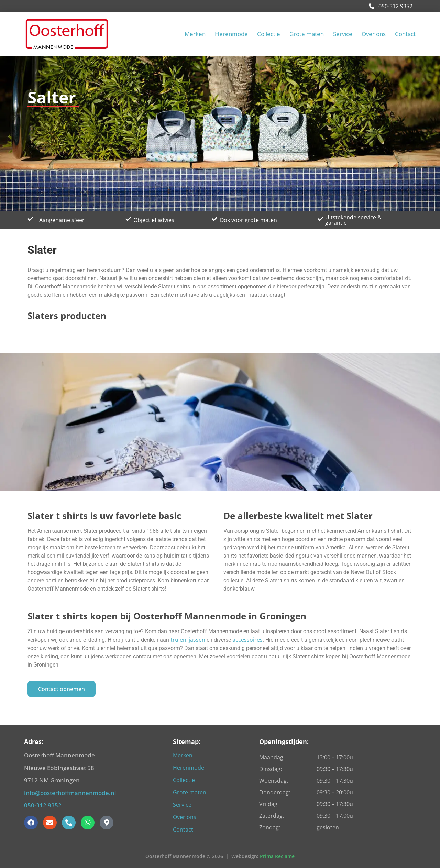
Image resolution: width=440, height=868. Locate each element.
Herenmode (231, 34)
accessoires (247, 640)
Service (343, 34)
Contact (405, 34)
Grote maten (307, 34)
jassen (198, 640)
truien (178, 640)
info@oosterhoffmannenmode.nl (70, 793)
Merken (195, 34)
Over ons (374, 34)
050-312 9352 (391, 6)
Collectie (269, 34)
